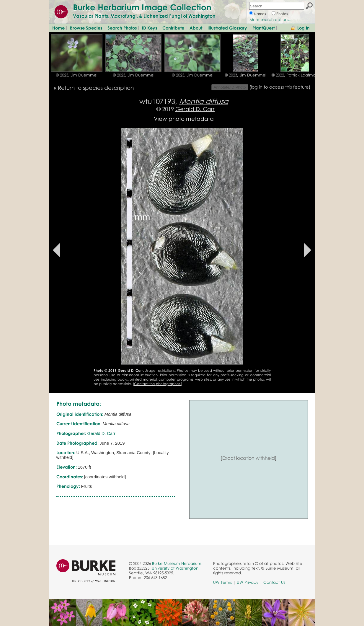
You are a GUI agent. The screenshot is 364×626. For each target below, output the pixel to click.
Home (58, 28)
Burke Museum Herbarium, (177, 563)
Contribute (173, 28)
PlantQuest (263, 28)
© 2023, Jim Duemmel (77, 75)
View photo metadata (184, 119)
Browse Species (86, 28)
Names (260, 14)
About (196, 28)
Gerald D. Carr (195, 109)
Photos (282, 14)
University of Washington (175, 568)
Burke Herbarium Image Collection (142, 7)
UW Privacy (248, 582)
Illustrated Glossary (227, 28)
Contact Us (274, 582)
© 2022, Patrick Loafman (295, 75)
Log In (303, 28)
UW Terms (222, 582)
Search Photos (122, 28)
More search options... (271, 19)
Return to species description (96, 88)
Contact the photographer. (157, 384)
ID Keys (150, 28)
